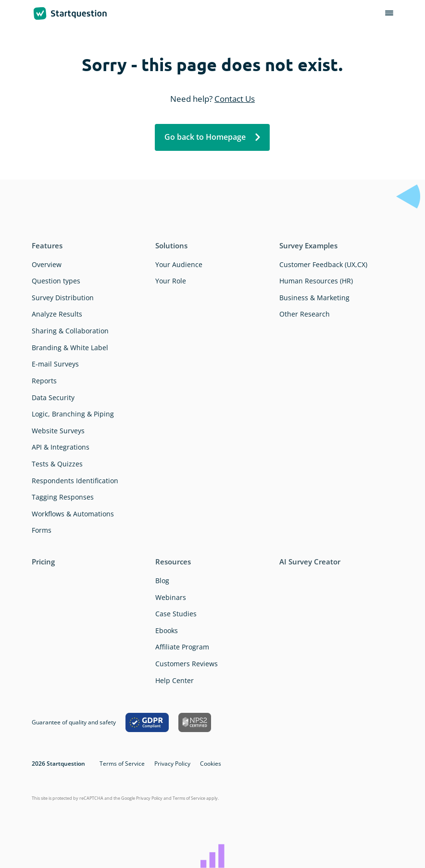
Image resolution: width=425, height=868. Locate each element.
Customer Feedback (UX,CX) (323, 264)
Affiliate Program (182, 647)
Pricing (43, 562)
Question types (56, 281)
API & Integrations (61, 447)
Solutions (171, 245)
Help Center (175, 680)
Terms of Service (122, 764)
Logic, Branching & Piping (73, 414)
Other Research (305, 314)
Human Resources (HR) (316, 281)
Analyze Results (57, 314)
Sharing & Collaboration (70, 331)
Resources (173, 562)
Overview (47, 264)
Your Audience (179, 264)
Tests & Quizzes (57, 464)
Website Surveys (58, 431)
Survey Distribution (63, 298)
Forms (42, 530)
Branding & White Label (70, 348)
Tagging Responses (63, 497)
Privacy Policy (172, 764)
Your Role (171, 281)
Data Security (53, 397)
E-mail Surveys (55, 364)
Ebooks (167, 630)
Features (47, 245)
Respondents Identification (75, 481)
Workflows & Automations (73, 514)
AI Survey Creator (310, 562)
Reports (44, 381)
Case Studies (176, 614)
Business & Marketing (314, 298)
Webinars (171, 597)
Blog (162, 581)
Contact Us (235, 99)
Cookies (211, 764)
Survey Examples (308, 245)
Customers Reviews (187, 664)
